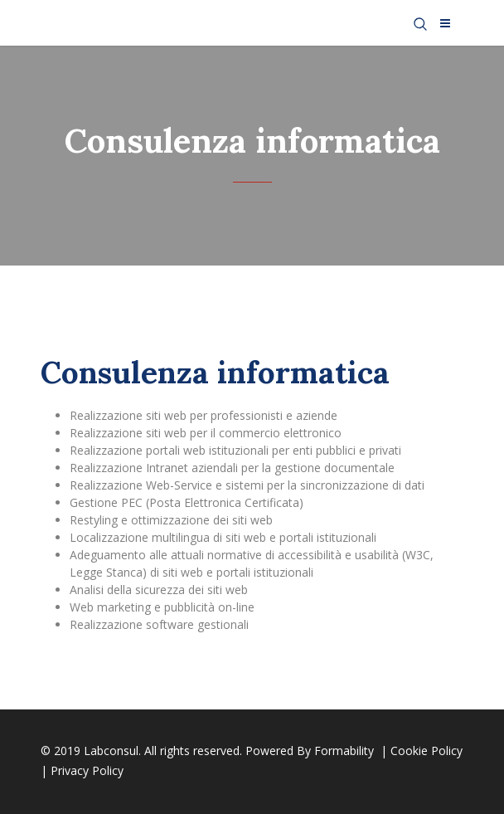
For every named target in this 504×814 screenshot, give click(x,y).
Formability (346, 751)
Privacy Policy (87, 770)
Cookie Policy (426, 751)
